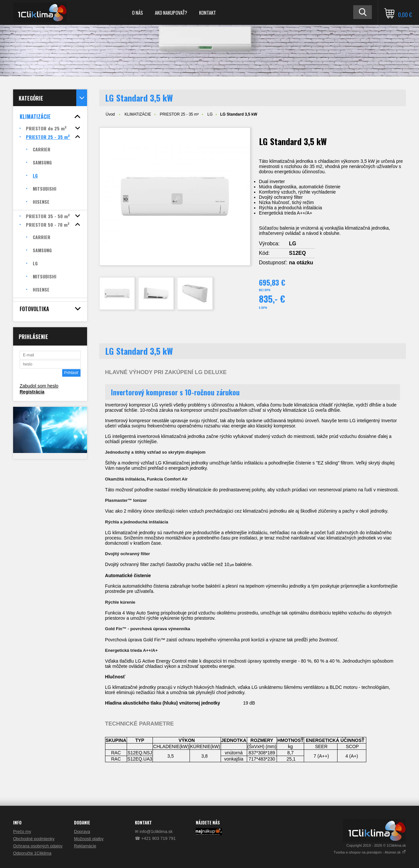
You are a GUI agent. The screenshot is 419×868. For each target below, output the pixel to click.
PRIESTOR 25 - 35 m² (179, 114)
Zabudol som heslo (39, 386)
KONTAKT (208, 12)
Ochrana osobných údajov (38, 846)
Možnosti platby (89, 839)
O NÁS (137, 12)
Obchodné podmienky (34, 839)
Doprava (82, 831)
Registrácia (32, 392)
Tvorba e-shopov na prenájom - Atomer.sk (370, 852)
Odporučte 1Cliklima (32, 853)
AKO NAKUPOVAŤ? (171, 12)
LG (210, 114)
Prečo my (22, 831)
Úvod (110, 114)
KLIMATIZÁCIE (138, 114)
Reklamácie (85, 846)
